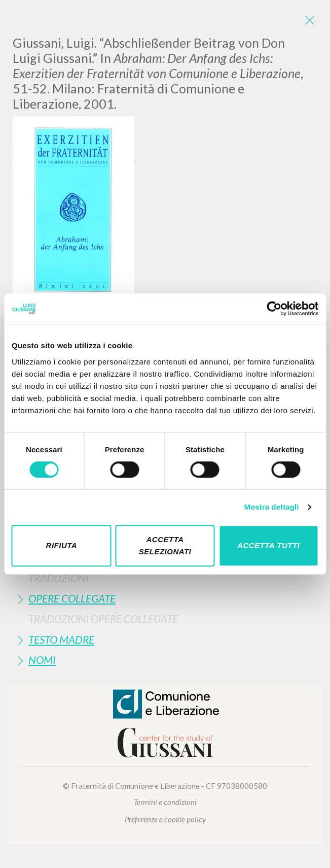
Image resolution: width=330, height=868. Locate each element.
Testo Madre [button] (61, 639)
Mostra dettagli (271, 507)
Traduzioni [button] (59, 578)
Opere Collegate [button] (72, 598)
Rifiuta (62, 545)
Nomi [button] (42, 660)
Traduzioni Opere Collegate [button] (103, 619)
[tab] (165, 578)
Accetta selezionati (165, 545)
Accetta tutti (268, 545)
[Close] (310, 20)
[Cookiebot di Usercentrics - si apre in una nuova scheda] (274, 309)
